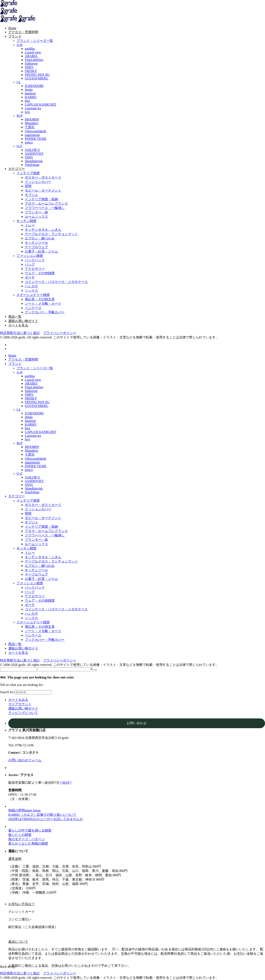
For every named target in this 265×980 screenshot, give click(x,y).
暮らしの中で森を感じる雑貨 (30, 830)
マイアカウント (20, 704)
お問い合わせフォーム (25, 760)
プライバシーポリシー (60, 333)
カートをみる (18, 700)
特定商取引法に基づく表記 (20, 333)
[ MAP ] (66, 783)
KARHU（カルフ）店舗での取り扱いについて (42, 815)
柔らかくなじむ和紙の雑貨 (28, 843)
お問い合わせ (137, 723)
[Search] (96, 670)
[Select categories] (65, 669)
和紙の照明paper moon (24, 810)
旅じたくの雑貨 (20, 835)
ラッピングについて (23, 713)
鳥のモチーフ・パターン (26, 839)
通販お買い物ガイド (23, 708)
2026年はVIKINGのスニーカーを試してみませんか (46, 819)
